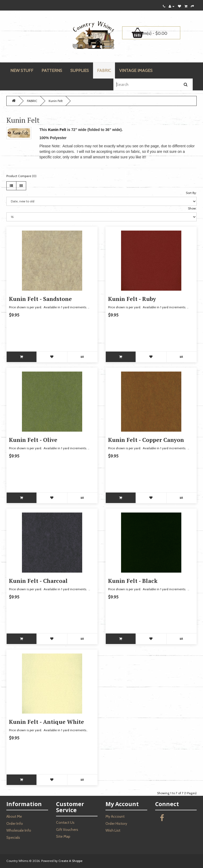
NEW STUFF (22, 70)
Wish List (113, 830)
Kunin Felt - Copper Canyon (146, 440)
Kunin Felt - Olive (33, 440)
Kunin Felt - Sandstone (40, 299)
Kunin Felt (56, 101)
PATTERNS (52, 70)
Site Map (63, 836)
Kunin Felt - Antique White (47, 722)
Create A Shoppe (70, 861)
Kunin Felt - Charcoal (38, 581)
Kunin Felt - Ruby (132, 299)
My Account (115, 816)
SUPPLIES (80, 70)
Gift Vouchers (67, 830)
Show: (192, 208)
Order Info (15, 823)
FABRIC (104, 70)
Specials (13, 837)
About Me (14, 816)
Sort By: (191, 193)
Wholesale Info (19, 830)
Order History (116, 823)
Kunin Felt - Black (133, 581)
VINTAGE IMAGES (136, 70)
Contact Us (65, 822)
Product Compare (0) (21, 176)
